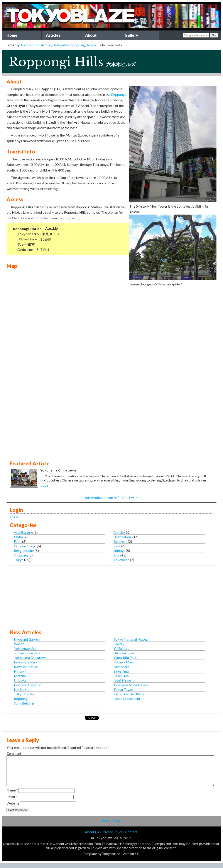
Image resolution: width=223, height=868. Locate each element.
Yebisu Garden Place (129, 694)
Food (18, 541)
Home (12, 35)
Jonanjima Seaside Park (131, 685)
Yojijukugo (121, 648)
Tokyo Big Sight (26, 694)
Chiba (18, 537)
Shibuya (119, 551)
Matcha (20, 676)
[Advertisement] (111, 426)
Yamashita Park (125, 657)
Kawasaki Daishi (26, 667)
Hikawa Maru (124, 662)
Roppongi (118, 94)
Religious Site (24, 551)
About (91, 35)
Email (12, 802)
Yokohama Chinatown (30, 657)
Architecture (30, 45)
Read (44, 486)
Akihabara (121, 667)
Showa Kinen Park (27, 653)
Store (117, 555)
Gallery (131, 35)
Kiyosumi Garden (27, 639)
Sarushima (121, 671)
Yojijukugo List (25, 648)
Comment (14, 753)
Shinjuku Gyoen (125, 653)
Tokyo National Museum (132, 639)
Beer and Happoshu (29, 685)
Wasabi (20, 644)
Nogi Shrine (122, 680)
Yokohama (121, 560)
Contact (131, 837)
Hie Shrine (22, 689)
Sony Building (24, 703)
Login (14, 517)
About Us (92, 837)
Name (12, 795)
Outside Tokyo (25, 546)
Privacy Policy (112, 837)
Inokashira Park (26, 662)
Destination (61, 45)
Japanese (120, 541)
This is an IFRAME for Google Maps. (111, 338)
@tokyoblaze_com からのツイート (111, 497)
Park (117, 546)
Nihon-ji (20, 671)
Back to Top (111, 826)
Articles (53, 35)
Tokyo (91, 45)
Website (13, 808)
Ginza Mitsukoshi (127, 699)
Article (46, 45)
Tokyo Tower (123, 689)
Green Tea (121, 676)
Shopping (78, 45)
